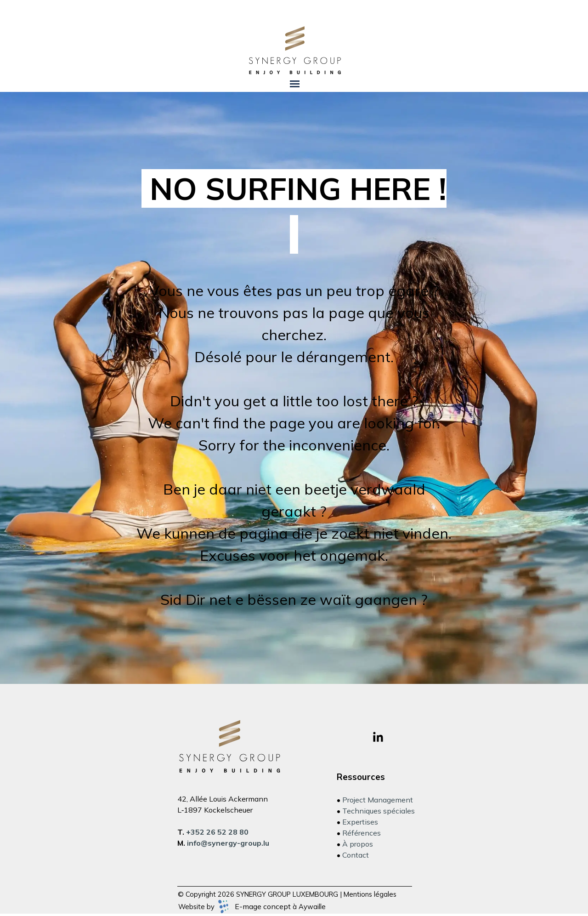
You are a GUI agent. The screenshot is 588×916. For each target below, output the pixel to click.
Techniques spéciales (379, 811)
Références (362, 833)
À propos (358, 844)
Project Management (378, 800)
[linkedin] (378, 737)
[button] (228, 843)
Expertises (360, 822)
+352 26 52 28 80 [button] (217, 832)
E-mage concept (263, 906)
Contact (356, 855)
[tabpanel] (294, 388)
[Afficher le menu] (295, 84)
